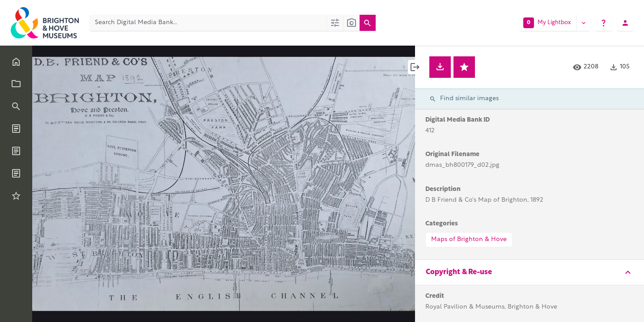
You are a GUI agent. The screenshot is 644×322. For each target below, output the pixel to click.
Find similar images (464, 99)
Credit (435, 296)
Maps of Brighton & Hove (469, 239)
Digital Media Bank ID (458, 120)
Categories (442, 224)
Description (443, 189)
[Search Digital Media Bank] (208, 23)
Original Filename (452, 155)
